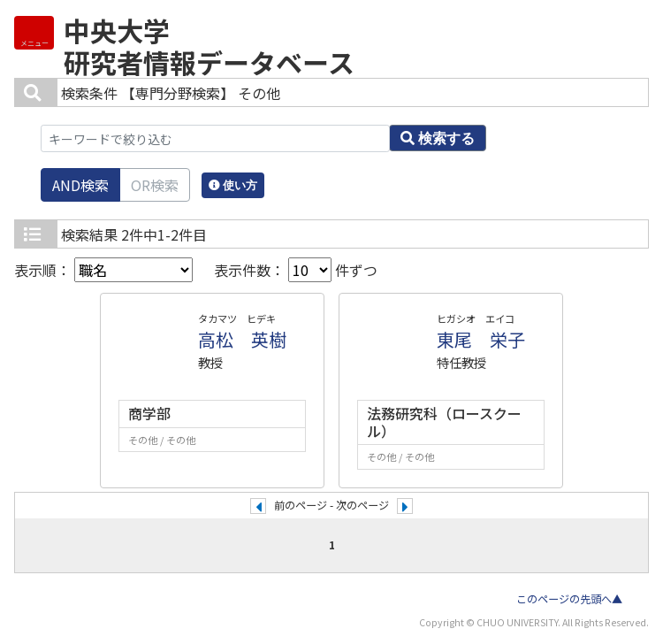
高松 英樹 (242, 339)
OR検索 (155, 185)
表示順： (103, 270)
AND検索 (80, 185)
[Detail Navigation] (34, 33)
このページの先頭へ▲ (569, 599)
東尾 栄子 (481, 339)
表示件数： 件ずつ (296, 270)
